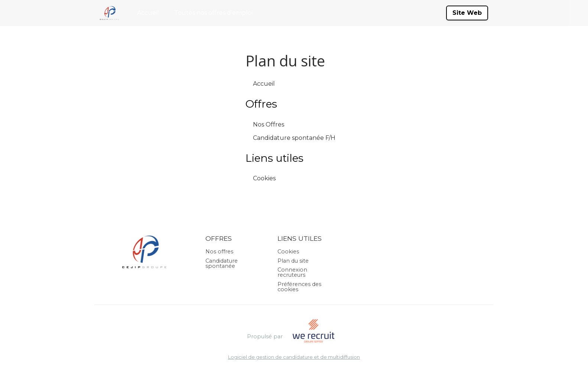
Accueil (148, 13)
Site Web (467, 13)
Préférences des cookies (299, 287)
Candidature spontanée (222, 263)
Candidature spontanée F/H (294, 138)
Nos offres (219, 252)
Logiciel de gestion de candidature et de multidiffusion (294, 357)
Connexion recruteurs (292, 272)
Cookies (264, 178)
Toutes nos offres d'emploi (213, 13)
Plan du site (293, 261)
